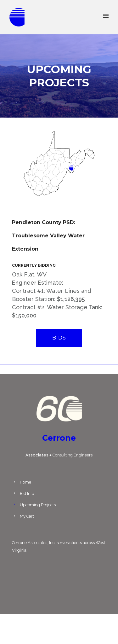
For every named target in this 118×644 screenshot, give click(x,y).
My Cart (27, 516)
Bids (59, 338)
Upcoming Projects (38, 505)
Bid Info (27, 493)
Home (25, 482)
